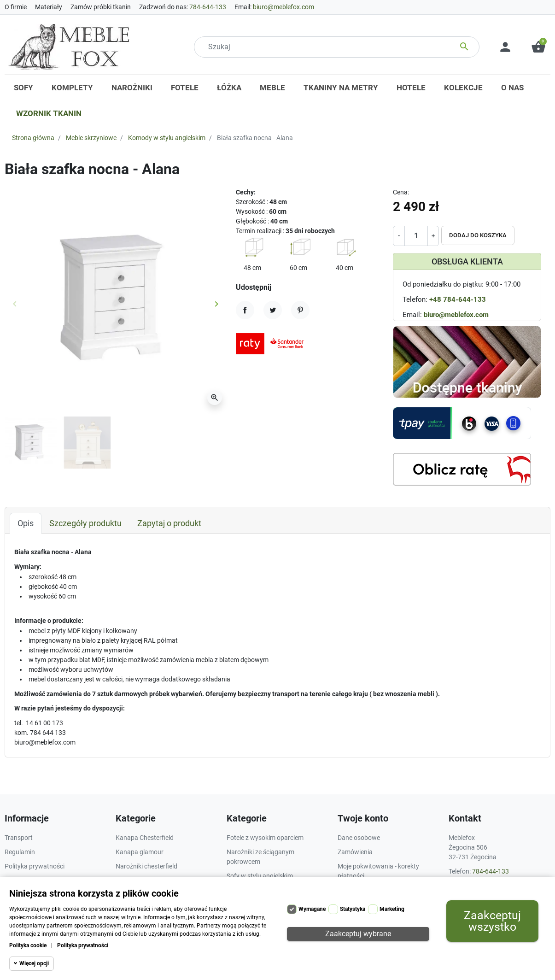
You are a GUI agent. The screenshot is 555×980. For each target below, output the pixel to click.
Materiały (49, 7)
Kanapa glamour (140, 852)
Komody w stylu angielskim (167, 138)
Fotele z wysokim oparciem (265, 838)
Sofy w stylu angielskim (260, 876)
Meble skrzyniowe (91, 138)
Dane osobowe (359, 838)
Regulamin (20, 852)
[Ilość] (416, 236)
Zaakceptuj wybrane (358, 934)
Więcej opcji (34, 963)
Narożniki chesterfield (146, 866)
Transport (19, 838)
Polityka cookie (28, 945)
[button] (538, 47)
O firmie (16, 7)
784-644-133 (208, 7)
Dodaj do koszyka (478, 235)
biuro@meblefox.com (283, 7)
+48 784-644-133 (458, 299)
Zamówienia (355, 852)
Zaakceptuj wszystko (492, 921)
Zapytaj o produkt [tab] (169, 523)
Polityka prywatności (83, 945)
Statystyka (353, 909)
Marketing (392, 909)
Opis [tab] (26, 523)
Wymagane (312, 909)
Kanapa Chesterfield (145, 838)
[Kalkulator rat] (462, 469)
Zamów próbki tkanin (101, 7)
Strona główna (33, 138)
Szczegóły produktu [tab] (85, 523)
